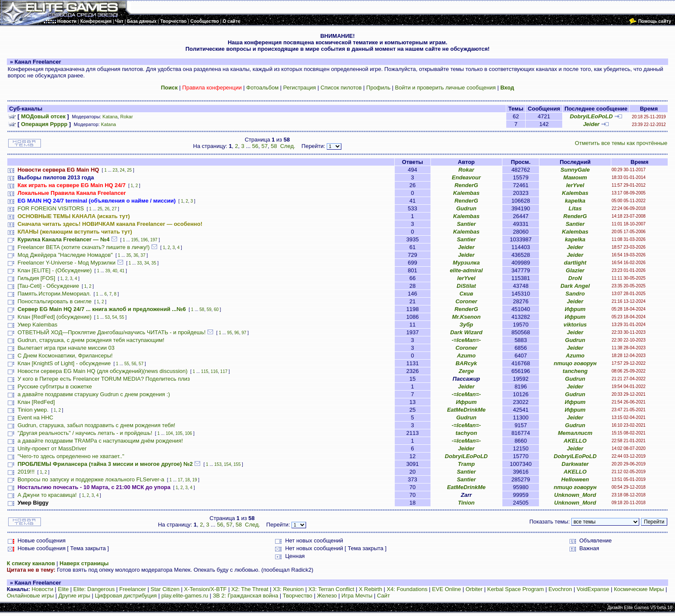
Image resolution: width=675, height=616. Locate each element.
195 (135, 240)
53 (107, 317)
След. (288, 146)
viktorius (575, 325)
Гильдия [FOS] (36, 278)
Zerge (466, 371)
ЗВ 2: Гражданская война (245, 596)
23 (115, 170)
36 (136, 255)
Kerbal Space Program (516, 589)
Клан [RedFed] (36, 402)
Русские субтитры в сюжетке (55, 387)
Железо (327, 596)
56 (255, 146)
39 (108, 271)
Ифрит (575, 309)
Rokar (126, 117)
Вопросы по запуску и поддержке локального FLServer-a (91, 479)
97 (244, 333)
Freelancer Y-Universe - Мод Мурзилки (67, 263)
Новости (42, 589)
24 (122, 170)
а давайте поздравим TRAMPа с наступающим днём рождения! (100, 441)
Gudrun (466, 208)
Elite (63, 589)
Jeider (591, 124)
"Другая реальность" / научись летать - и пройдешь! (85, 433)
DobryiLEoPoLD (591, 116)
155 (237, 464)
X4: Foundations (407, 589)
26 (107, 209)
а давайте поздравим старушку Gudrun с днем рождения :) (94, 394)
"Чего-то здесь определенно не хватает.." (71, 456)
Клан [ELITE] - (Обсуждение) (55, 270)
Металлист (575, 433)
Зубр (466, 325)
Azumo (466, 356)
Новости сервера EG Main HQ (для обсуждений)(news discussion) (103, 371)
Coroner (466, 301)
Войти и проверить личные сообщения (446, 88)
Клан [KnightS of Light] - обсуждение (64, 363)
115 (205, 371)
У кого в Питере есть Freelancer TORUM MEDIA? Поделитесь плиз (104, 379)
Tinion (466, 503)
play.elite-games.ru (185, 596)
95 (230, 333)
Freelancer (133, 589)
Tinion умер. (33, 410)
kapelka (575, 201)
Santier (466, 224)
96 (237, 333)
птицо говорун (575, 363)
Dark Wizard (466, 332)
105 (179, 433)
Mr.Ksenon (466, 317)
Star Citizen (165, 589)
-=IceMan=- (466, 340)
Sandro (575, 294)
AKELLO (575, 441)
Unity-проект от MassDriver (52, 448)
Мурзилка (466, 263)
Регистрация (300, 88)
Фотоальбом (262, 88)
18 (187, 480)
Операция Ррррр (44, 124)
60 (216, 310)
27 (114, 209)
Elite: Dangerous (94, 589)
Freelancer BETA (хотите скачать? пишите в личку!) (84, 247)
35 (128, 255)
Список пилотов (341, 88)
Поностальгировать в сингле (55, 301)
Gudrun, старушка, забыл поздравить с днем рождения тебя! (96, 425)
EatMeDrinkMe (466, 410)
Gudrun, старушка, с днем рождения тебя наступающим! (91, 340)
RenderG (466, 185)
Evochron (560, 589)
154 (228, 464)
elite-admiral (466, 270)
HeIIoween (575, 479)
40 (115, 271)
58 (274, 146)
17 (180, 480)
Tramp (466, 464)
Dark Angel (575, 286)
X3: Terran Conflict (331, 589)
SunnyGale (575, 170)
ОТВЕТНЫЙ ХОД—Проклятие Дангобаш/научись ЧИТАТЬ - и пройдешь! (112, 332)
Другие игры (74, 596)
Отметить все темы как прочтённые (621, 143)
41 (122, 271)
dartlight (575, 263)
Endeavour (466, 177)
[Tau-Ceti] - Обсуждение (48, 286)
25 (129, 170)
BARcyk (466, 363)
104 (169, 433)
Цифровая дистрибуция (126, 596)
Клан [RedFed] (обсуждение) (55, 317)
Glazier (575, 270)
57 (264, 146)
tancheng (575, 371)
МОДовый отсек (43, 116)
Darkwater (575, 464)
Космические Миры (639, 589)
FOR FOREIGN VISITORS (51, 208)
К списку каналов (31, 563)
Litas (575, 208)
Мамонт (575, 177)
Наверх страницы (84, 563)
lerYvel (575, 185)
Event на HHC (36, 417)
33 (139, 263)
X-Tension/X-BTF (206, 589)
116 (214, 371)
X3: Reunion (288, 589)
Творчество (298, 596)
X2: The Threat (250, 589)
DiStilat (466, 286)
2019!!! (26, 472)
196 (144, 240)
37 (143, 255)
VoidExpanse (593, 589)
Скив (466, 294)
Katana (110, 117)
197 (154, 240)
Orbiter (474, 589)
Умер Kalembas (38, 325)
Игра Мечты (357, 596)
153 (218, 464)
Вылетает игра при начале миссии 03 (66, 348)
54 (115, 317)
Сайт (384, 596)
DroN (575, 278)
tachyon (466, 433)
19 (194, 480)
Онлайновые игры (30, 596)
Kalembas (466, 193)
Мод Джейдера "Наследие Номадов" (65, 255)
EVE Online (447, 589)
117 (224, 371)
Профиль (378, 88)
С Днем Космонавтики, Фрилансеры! (65, 356)
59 (209, 310)
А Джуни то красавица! (47, 495)
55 (122, 317)
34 (147, 263)
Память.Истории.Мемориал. (54, 294)
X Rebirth (371, 589)
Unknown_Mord (575, 495)
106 (188, 433)
